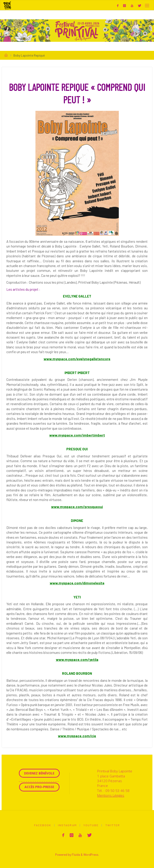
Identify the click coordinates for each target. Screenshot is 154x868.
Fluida (76, 854)
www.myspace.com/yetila (77, 660)
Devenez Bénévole (39, 773)
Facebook (43, 825)
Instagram (67, 825)
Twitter (113, 825)
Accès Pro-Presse (39, 787)
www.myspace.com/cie (77, 736)
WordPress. (91, 854)
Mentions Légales (111, 795)
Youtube (91, 825)
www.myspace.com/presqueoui (77, 507)
